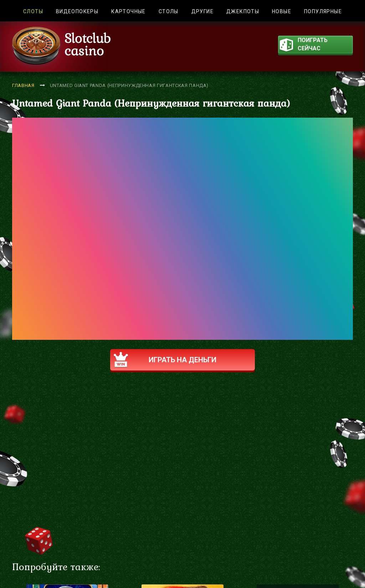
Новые (282, 11)
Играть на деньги (169, 360)
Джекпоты (243, 11)
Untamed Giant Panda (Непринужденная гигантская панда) (129, 85)
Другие (202, 11)
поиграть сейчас (304, 45)
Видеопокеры (77, 11)
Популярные (323, 11)
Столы (169, 11)
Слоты (33, 11)
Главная (23, 85)
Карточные (128, 11)
